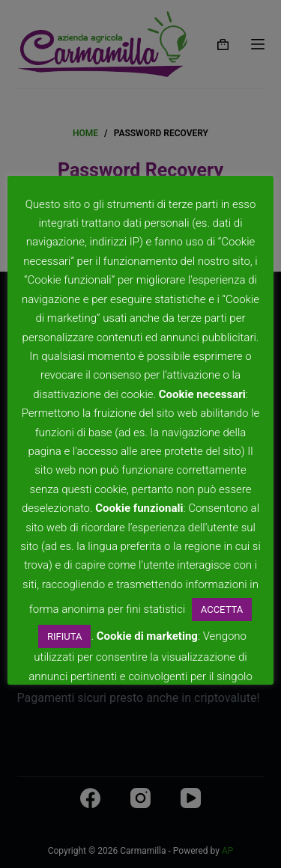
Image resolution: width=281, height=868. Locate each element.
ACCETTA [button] (222, 609)
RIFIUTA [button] (64, 636)
